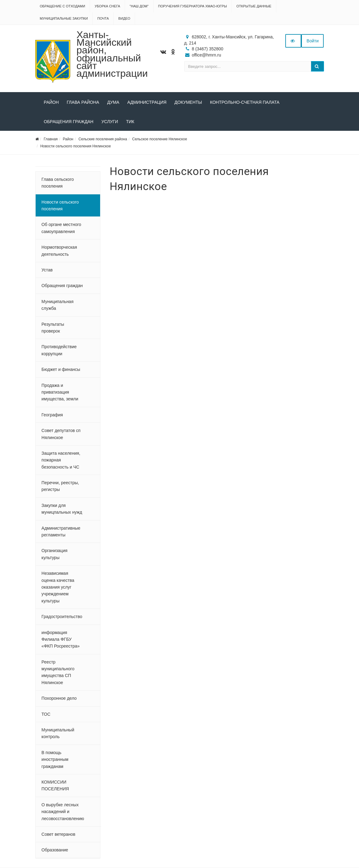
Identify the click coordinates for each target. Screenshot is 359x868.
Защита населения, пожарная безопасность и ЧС (61, 460)
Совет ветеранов (58, 834)
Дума (113, 102)
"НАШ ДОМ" (139, 6)
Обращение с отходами (63, 6)
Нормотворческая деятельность (59, 251)
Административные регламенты (61, 531)
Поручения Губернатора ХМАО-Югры (193, 6)
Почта (103, 18)
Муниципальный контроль (58, 733)
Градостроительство (62, 617)
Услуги (110, 122)
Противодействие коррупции (59, 350)
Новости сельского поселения (60, 205)
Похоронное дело (59, 698)
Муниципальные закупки (64, 18)
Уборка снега (107, 6)
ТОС (46, 714)
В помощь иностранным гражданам (55, 759)
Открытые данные (254, 6)
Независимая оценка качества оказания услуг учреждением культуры (58, 587)
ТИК (130, 122)
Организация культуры (54, 554)
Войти (312, 41)
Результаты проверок (53, 328)
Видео (124, 18)
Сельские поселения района (103, 139)
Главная (51, 139)
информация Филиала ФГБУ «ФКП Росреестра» (60, 639)
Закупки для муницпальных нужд (62, 509)
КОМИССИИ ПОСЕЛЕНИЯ (55, 785)
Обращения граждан (69, 122)
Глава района (83, 102)
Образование (55, 850)
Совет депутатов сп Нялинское (61, 434)
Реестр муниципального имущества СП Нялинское (58, 672)
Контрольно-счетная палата (245, 102)
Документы (188, 102)
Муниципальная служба (57, 305)
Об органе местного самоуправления (61, 228)
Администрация (147, 102)
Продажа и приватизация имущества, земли (60, 392)
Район (51, 102)
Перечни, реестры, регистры (60, 486)
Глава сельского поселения (58, 183)
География (52, 415)
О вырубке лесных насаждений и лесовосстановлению (63, 812)
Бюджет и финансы (61, 369)
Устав (47, 270)
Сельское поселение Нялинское (160, 139)
